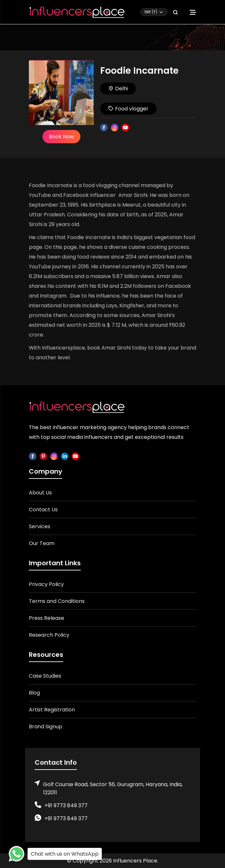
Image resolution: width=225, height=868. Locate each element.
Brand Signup (46, 727)
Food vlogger (128, 109)
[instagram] (54, 456)
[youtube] (75, 456)
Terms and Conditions (57, 601)
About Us (40, 493)
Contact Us (43, 510)
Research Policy (49, 635)
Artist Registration (52, 710)
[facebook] (33, 456)
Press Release (47, 618)
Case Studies (45, 676)
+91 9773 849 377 (66, 805)
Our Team (42, 543)
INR (151, 12)
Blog (34, 693)
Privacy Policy (46, 584)
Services (40, 526)
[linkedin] (65, 456)
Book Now (61, 137)
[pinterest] (43, 456)
